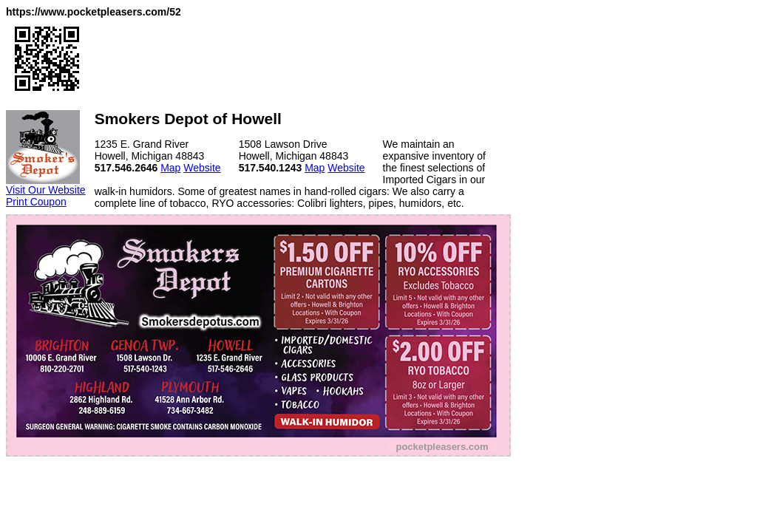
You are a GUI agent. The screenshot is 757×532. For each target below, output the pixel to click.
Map (170, 168)
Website (202, 168)
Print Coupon (36, 202)
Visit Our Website (46, 190)
